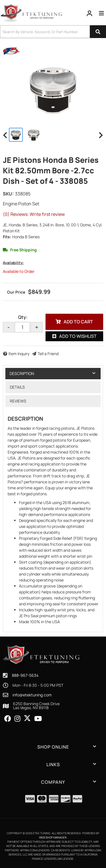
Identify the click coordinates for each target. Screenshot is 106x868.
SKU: (8, 194)
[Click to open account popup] (90, 13)
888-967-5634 (25, 675)
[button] (53, 32)
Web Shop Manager (53, 837)
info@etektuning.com (32, 695)
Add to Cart (78, 322)
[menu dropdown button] (101, 13)
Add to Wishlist (78, 336)
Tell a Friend (48, 354)
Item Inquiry (19, 354)
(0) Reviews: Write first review (34, 214)
